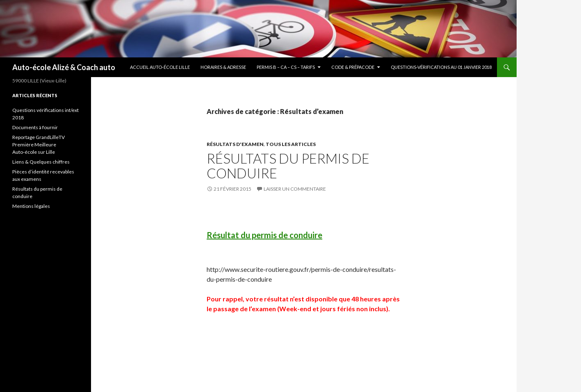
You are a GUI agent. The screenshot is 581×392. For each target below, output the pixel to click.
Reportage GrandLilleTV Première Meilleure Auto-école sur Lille (39, 145)
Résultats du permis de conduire (288, 166)
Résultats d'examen (235, 144)
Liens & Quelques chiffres (41, 162)
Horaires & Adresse (223, 67)
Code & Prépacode (353, 67)
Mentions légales (31, 206)
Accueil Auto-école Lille (160, 67)
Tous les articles (291, 144)
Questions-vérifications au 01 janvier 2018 (441, 67)
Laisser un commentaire (295, 189)
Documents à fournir (35, 127)
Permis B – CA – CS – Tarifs (286, 67)
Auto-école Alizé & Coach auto (64, 67)
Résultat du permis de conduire (264, 235)
